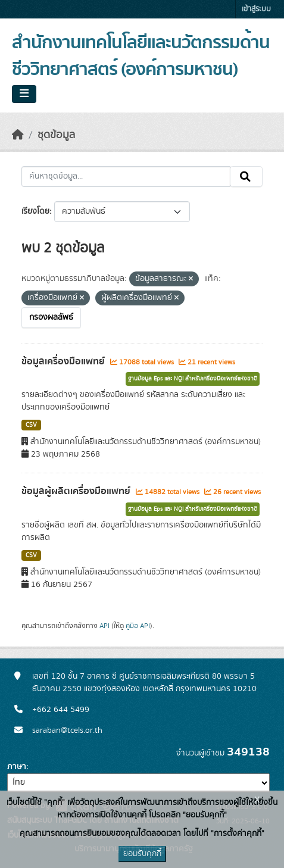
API (104, 626)
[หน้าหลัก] (18, 135)
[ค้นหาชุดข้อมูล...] (126, 177)
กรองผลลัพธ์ (51, 317)
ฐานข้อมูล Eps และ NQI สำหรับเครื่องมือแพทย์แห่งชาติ (193, 379)
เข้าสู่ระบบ (256, 9)
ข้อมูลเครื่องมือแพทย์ (64, 361)
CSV (31, 425)
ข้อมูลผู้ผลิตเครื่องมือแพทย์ (77, 491)
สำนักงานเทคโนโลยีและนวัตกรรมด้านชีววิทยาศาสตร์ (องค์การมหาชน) (141, 56)
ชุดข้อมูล (56, 135)
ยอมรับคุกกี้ (142, 854)
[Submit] (246, 177)
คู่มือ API (138, 626)
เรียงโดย (35, 211)
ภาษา (17, 767)
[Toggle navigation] (24, 94)
